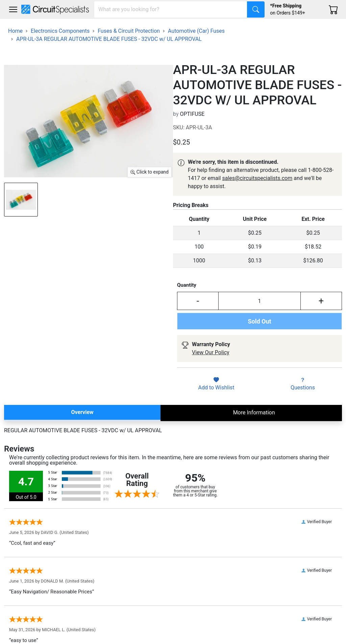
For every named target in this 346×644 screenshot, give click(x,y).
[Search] (171, 9)
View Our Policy (211, 352)
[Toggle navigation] (13, 9)
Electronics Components (60, 31)
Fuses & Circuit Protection (129, 31)
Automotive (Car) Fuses (196, 31)
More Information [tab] (254, 413)
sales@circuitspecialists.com (257, 178)
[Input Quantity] (259, 301)
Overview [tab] (82, 412)
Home (15, 31)
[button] (13, 9)
